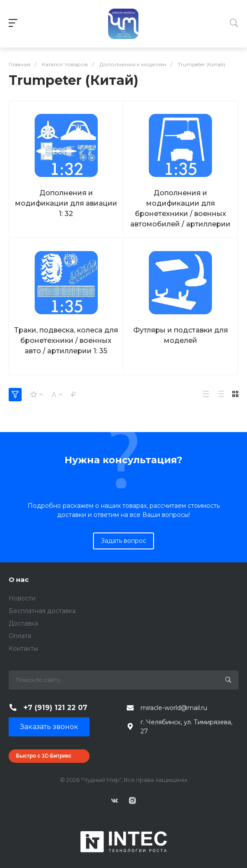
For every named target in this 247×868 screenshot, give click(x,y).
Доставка (23, 623)
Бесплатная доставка (42, 611)
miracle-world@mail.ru (174, 708)
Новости (22, 598)
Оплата (20, 636)
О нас (19, 579)
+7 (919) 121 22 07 (55, 708)
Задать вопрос (123, 541)
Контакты (23, 649)
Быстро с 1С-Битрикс (44, 756)
